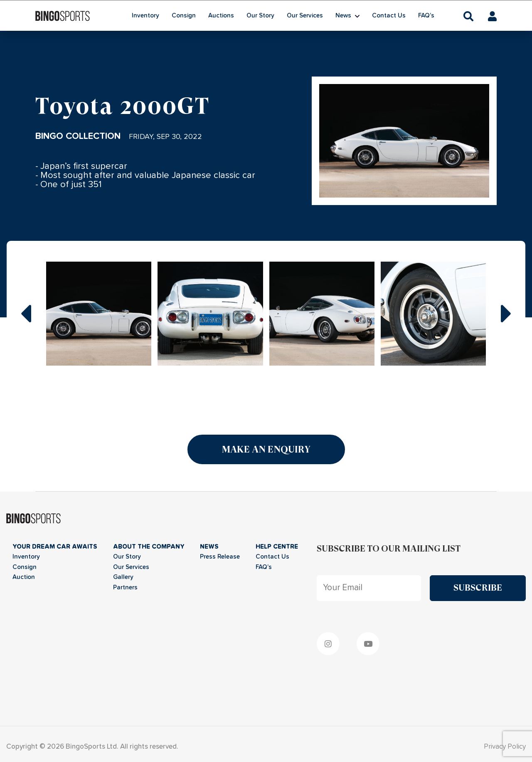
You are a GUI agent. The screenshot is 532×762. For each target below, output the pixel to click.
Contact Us (389, 16)
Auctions (221, 16)
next (506, 314)
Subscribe (478, 588)
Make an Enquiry (266, 449)
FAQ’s (426, 16)
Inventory (145, 16)
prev (26, 314)
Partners (125, 588)
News (343, 16)
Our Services (305, 16)
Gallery (123, 577)
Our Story (260, 16)
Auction (24, 577)
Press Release (220, 557)
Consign (184, 16)
